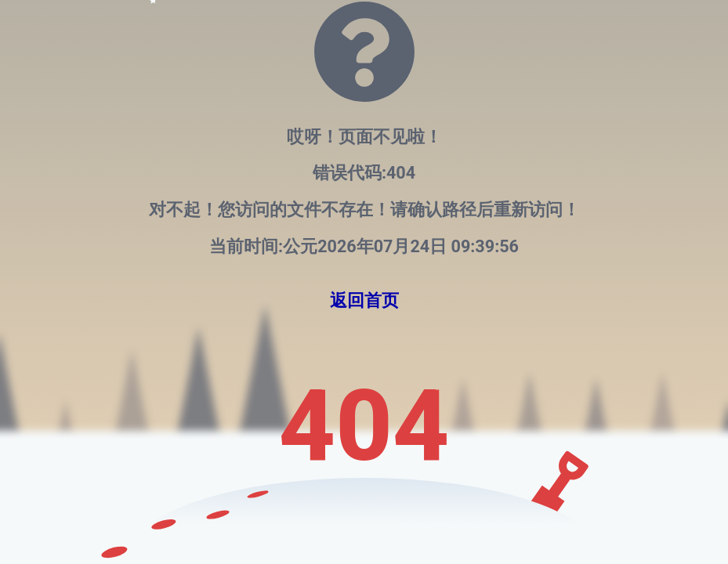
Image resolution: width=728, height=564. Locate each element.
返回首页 (364, 300)
